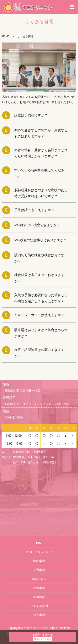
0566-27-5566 (14, 417)
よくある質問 (39, 606)
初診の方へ (39, 579)
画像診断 (39, 597)
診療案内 (39, 588)
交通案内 (39, 570)
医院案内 (39, 561)
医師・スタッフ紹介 (39, 552)
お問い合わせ (43, 635)
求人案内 (39, 615)
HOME (6, 36)
